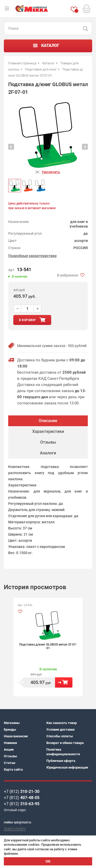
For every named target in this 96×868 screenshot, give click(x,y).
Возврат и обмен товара (65, 743)
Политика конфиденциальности (63, 752)
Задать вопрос (15, 829)
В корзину (64, 682)
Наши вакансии (16, 736)
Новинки (10, 743)
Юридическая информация (67, 767)
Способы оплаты (60, 736)
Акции (9, 749)
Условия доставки (60, 729)
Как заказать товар (62, 723)
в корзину (27, 320)
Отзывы (10, 756)
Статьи (9, 763)
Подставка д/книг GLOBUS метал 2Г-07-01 (48, 646)
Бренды (10, 729)
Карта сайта (13, 769)
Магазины (12, 723)
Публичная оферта (61, 761)
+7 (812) (22, 792)
